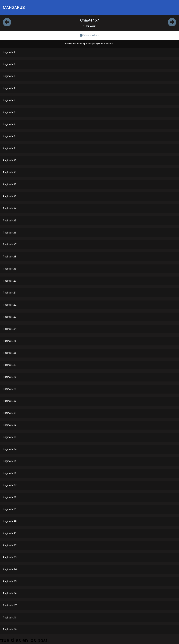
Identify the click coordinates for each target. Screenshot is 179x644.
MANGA (14, 8)
